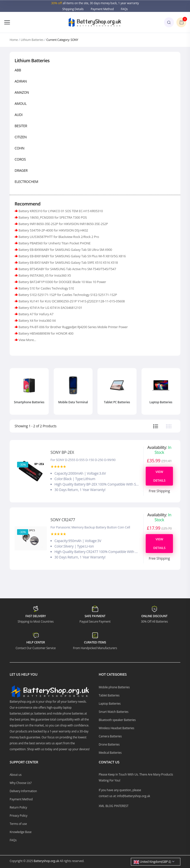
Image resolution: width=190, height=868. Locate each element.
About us (16, 775)
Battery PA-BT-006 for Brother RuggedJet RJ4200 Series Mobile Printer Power (73, 327)
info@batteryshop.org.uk (133, 796)
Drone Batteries (109, 744)
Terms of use (18, 824)
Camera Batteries (110, 736)
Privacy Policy (19, 816)
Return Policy (18, 807)
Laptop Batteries (161, 402)
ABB (18, 70)
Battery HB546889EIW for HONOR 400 (46, 333)
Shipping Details (73, 9)
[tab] (156, 426)
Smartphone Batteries (29, 402)
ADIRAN (21, 81)
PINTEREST (121, 806)
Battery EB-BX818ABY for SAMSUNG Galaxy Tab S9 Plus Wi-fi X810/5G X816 (72, 256)
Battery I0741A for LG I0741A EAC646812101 (50, 308)
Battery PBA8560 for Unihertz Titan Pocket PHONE (54, 243)
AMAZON (22, 92)
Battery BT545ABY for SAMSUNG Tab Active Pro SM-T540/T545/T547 (67, 269)
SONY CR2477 (63, 520)
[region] (95, 127)
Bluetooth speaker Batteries (117, 720)
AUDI (19, 115)
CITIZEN (21, 137)
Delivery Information (23, 791)
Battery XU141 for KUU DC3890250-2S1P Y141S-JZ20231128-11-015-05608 (71, 301)
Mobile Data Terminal (73, 402)
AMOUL (21, 103)
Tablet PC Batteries (117, 402)
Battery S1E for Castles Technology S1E (46, 288)
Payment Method (102, 9)
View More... (27, 340)
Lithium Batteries (32, 40)
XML (102, 806)
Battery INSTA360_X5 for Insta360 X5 (44, 275)
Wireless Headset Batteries (116, 728)
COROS (20, 159)
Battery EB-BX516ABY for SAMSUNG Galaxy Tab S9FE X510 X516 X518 (68, 262)
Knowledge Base (21, 832)
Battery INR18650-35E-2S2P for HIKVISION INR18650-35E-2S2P (63, 224)
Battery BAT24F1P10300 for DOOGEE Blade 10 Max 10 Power (62, 282)
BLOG (109, 806)
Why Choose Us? (21, 783)
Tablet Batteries (109, 695)
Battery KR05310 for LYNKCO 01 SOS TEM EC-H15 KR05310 (60, 211)
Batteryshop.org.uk (46, 861)
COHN (19, 148)
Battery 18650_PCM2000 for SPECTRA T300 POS (52, 217)
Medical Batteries (110, 753)
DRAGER (21, 170)
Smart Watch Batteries (114, 712)
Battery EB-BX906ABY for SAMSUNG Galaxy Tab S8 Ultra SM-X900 (65, 250)
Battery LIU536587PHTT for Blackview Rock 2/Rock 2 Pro (58, 237)
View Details (159, 476)
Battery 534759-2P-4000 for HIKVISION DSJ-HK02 (53, 230)
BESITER (21, 126)
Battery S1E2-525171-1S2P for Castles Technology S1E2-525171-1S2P (67, 295)
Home (14, 40)
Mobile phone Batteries (114, 687)
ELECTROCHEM (26, 182)
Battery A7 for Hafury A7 (36, 314)
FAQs (124, 9)
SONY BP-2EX (62, 452)
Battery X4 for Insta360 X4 (37, 320)
